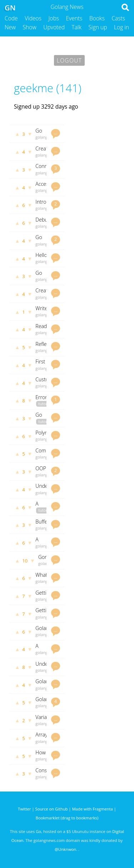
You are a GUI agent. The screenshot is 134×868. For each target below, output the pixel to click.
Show (30, 27)
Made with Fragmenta (93, 809)
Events (74, 18)
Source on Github (52, 809)
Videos (33, 18)
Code (11, 18)
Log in (121, 27)
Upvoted (54, 27)
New (10, 27)
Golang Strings (43, 685)
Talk (77, 27)
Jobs (54, 18)
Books (97, 18)
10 (25, 561)
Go (38, 831)
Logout (69, 60)
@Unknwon (65, 849)
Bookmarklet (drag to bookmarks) (67, 818)
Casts (118, 18)
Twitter (24, 809)
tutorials (46, 404)
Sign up (98, 27)
